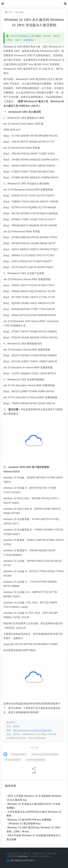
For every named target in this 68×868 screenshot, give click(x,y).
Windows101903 (19, 754)
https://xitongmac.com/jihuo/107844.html (32, 730)
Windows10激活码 (13, 760)
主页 (9, 12)
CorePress (22, 856)
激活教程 (19, 12)
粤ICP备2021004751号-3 (23, 860)
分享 (34, 770)
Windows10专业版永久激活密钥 (45, 754)
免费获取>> (30, 40)
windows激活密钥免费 (35, 760)
